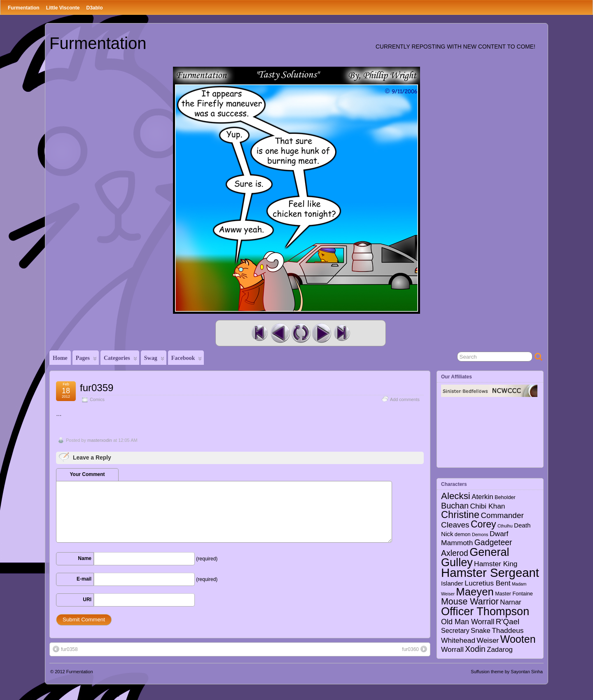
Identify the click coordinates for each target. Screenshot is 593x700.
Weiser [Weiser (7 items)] (488, 640)
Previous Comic (280, 333)
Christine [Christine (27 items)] (460, 515)
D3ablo (94, 8)
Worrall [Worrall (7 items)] (452, 649)
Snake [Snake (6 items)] (481, 631)
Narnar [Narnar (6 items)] (511, 602)
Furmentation (24, 8)
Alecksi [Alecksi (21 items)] (456, 496)
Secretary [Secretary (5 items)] (455, 630)
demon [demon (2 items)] (463, 534)
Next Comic (321, 333)
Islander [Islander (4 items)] (452, 583)
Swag (154, 360)
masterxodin (100, 440)
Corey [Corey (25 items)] (483, 524)
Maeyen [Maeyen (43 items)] (475, 592)
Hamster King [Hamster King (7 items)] (496, 564)
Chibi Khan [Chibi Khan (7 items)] (487, 506)
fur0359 (97, 388)
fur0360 (414, 649)
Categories (120, 360)
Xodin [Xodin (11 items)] (475, 649)
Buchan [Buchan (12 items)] (455, 506)
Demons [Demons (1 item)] (480, 534)
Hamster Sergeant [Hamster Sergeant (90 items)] (490, 573)
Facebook (187, 360)
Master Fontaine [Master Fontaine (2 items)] (514, 594)
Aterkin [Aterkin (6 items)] (482, 497)
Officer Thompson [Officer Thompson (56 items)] (485, 611)
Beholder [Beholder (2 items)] (505, 497)
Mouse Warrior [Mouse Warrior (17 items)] (470, 602)
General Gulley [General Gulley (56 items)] (475, 557)
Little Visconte (63, 8)
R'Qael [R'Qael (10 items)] (508, 622)
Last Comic (342, 333)
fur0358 (65, 649)
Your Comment (87, 474)
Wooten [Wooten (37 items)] (518, 639)
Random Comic (301, 333)
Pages (86, 360)
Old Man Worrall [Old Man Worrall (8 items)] (468, 622)
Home (60, 358)
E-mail (84, 579)
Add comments (405, 399)
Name (85, 558)
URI (87, 600)
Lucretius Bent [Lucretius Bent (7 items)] (487, 583)
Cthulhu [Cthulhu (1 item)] (505, 526)
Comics (97, 399)
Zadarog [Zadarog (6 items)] (500, 650)
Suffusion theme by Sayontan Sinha (507, 672)
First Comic (259, 333)
